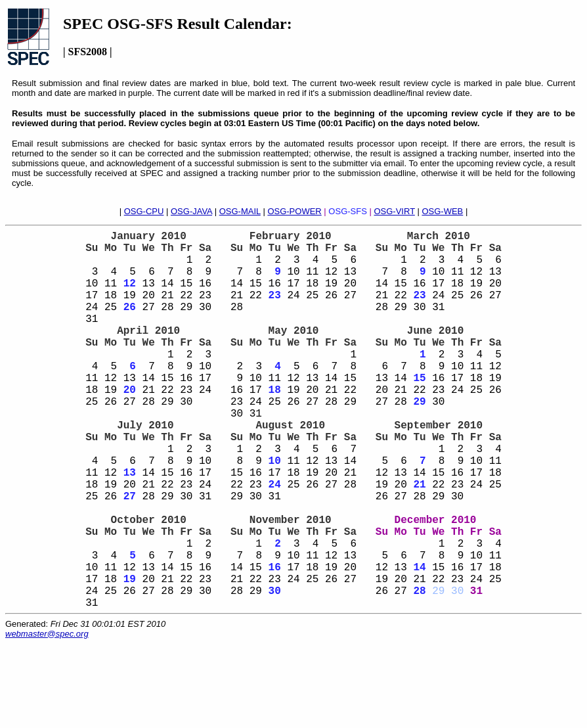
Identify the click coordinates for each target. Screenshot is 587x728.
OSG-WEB (442, 211)
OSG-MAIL (240, 211)
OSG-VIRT (394, 211)
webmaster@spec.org (47, 718)
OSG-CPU (144, 211)
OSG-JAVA (191, 211)
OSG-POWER (294, 211)
